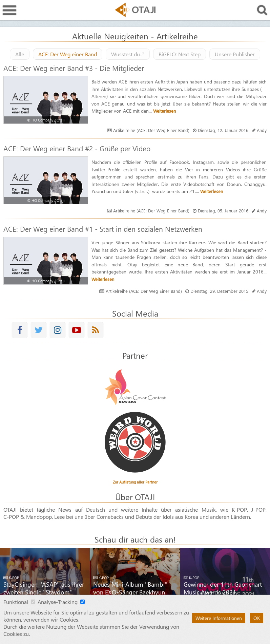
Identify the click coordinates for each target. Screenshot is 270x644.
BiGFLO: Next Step (180, 54)
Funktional (16, 602)
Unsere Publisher (235, 54)
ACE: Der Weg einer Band (68, 54)
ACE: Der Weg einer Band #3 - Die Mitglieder (74, 68)
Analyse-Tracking (58, 602)
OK (257, 618)
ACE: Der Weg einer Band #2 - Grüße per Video (77, 148)
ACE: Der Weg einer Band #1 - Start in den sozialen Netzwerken (103, 229)
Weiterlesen (164, 111)
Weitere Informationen (219, 618)
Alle (20, 54)
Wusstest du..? (128, 54)
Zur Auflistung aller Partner (135, 482)
